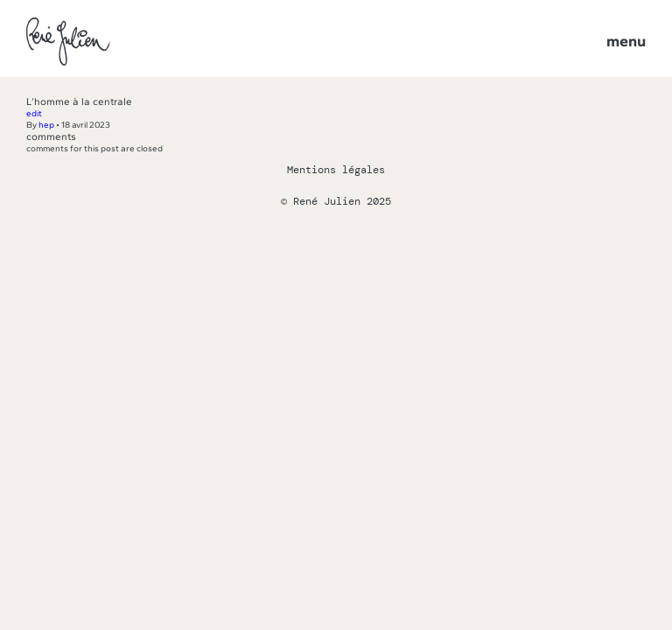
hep (46, 125)
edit (34, 113)
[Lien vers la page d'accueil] (68, 43)
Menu (626, 41)
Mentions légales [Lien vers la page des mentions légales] (336, 170)
